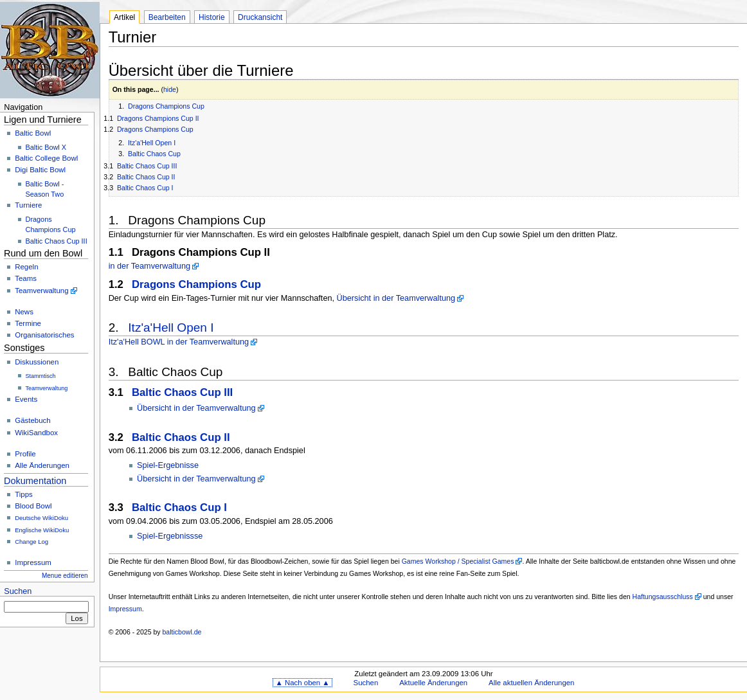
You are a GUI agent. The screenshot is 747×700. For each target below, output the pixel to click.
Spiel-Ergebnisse (168, 465)
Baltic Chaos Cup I (145, 188)
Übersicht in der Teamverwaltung (396, 298)
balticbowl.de (182, 632)
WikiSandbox (36, 433)
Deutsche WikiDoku (41, 518)
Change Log (32, 542)
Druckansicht (260, 17)
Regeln (26, 267)
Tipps (24, 494)
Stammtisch (41, 376)
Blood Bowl (33, 506)
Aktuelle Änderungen (433, 683)
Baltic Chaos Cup (154, 154)
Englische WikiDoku (42, 530)
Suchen (18, 591)
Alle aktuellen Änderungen (531, 683)
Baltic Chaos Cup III (57, 241)
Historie (212, 17)
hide (170, 89)
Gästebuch (32, 420)
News (24, 312)
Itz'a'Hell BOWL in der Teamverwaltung (179, 342)
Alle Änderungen (42, 465)
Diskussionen (37, 362)
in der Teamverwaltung (149, 266)
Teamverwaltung (41, 291)
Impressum (33, 562)
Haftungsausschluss (663, 597)
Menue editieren (65, 576)
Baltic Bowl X (46, 147)
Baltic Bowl (33, 133)
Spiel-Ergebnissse (170, 536)
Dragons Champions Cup (166, 106)
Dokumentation (35, 481)
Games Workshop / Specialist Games (458, 561)
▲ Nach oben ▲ (302, 683)
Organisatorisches (44, 335)
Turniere (28, 205)
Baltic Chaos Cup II (146, 177)
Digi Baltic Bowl (40, 170)
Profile (25, 454)
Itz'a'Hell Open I (152, 143)
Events (26, 399)
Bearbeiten (167, 17)
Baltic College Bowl (46, 158)
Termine (28, 323)
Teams (26, 278)
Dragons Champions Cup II (158, 118)
